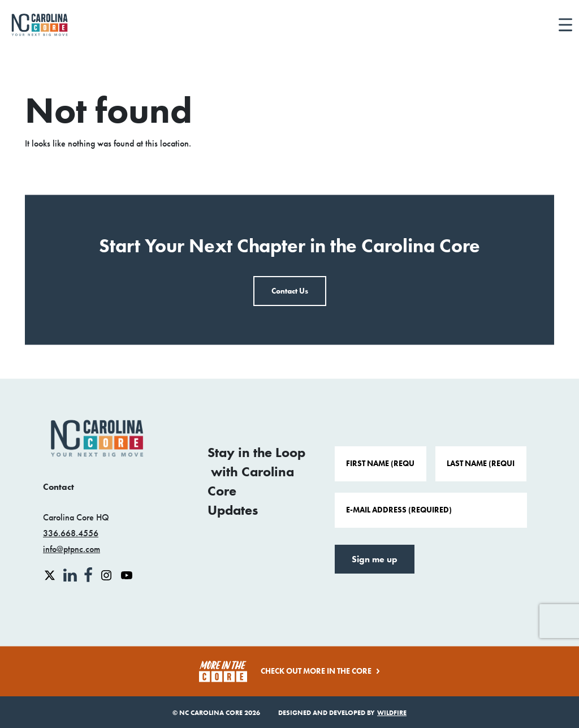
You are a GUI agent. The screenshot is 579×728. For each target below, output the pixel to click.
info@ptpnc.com (72, 549)
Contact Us (290, 291)
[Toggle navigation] (565, 25)
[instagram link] (107, 574)
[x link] (51, 574)
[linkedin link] (71, 574)
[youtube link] (127, 574)
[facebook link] (89, 574)
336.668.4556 (71, 533)
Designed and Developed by (342, 712)
